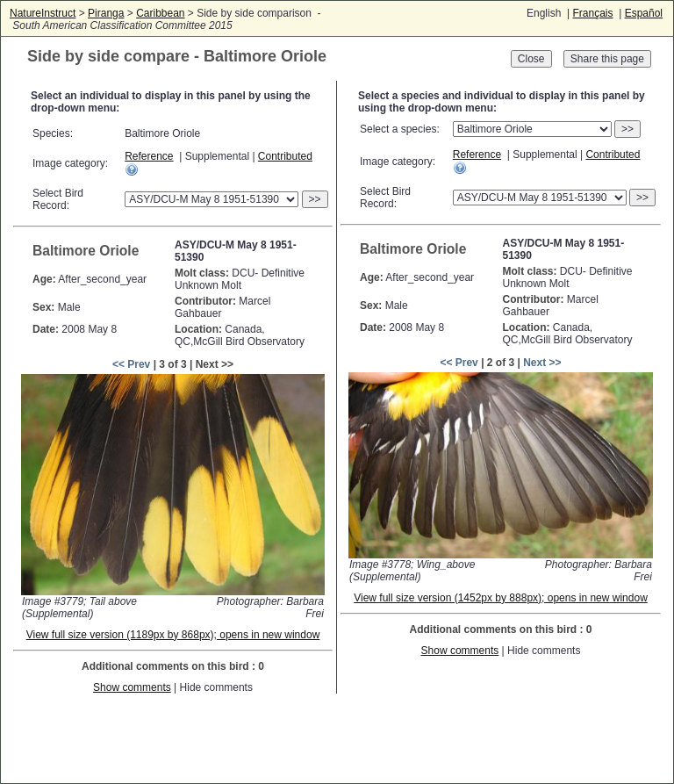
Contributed (285, 156)
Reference (149, 156)
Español (644, 13)
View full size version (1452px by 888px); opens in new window (501, 598)
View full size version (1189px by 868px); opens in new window (173, 635)
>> (315, 199)
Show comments (132, 687)
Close (531, 59)
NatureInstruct (43, 13)
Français (592, 13)
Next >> (542, 363)
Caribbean (160, 13)
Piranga (106, 13)
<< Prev (131, 364)
